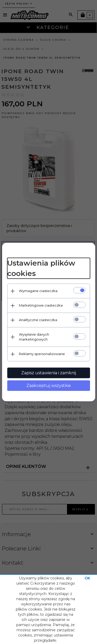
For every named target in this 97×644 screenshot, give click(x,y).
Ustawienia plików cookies (41, 268)
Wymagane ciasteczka (38, 291)
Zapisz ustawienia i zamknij (49, 373)
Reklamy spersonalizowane (42, 354)
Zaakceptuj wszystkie (49, 386)
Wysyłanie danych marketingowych (34, 337)
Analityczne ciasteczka (38, 320)
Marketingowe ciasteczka (41, 305)
